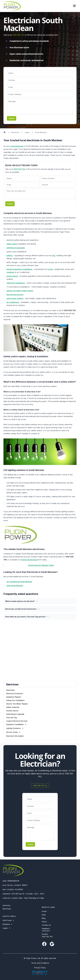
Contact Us (46, 925)
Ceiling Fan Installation (15, 700)
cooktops (10, 272)
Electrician (10, 690)
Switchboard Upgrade (15, 714)
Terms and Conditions (40, 963)
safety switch (12, 244)
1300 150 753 (18, 35)
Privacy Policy (40, 968)
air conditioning (13, 302)
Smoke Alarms (12, 711)
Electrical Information (15, 736)
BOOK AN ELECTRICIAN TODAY (41, 565)
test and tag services (15, 295)
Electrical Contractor (15, 694)
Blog (44, 918)
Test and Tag (11, 718)
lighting (9, 255)
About (44, 922)
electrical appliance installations (19, 269)
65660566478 (13, 881)
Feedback (46, 928)
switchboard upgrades (16, 248)
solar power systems (15, 298)
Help (44, 915)
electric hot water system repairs (20, 291)
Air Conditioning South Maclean (19, 582)
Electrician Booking (29, 560)
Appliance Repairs (14, 697)
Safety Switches (13, 707)
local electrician (17, 146)
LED (54, 255)
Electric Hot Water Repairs (17, 704)
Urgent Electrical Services (17, 721)
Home (44, 911)
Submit (12, 118)
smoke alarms (12, 276)
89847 (25, 885)
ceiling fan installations (16, 283)
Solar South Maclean (15, 586)
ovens (50, 269)
